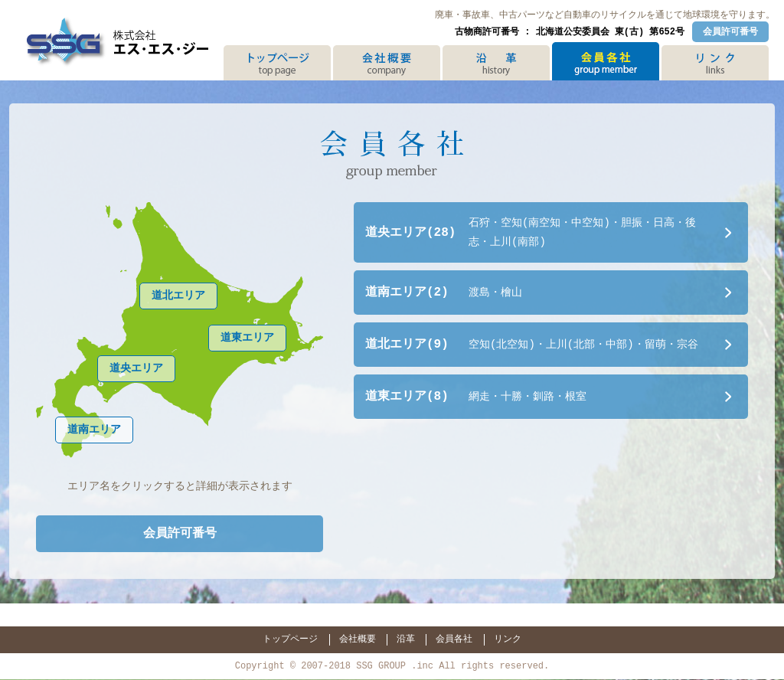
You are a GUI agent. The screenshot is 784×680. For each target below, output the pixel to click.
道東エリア (247, 337)
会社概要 (358, 638)
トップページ (290, 638)
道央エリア (136, 368)
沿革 (406, 638)
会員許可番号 (730, 31)
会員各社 (454, 638)
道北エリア (178, 295)
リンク (508, 638)
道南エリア (94, 429)
